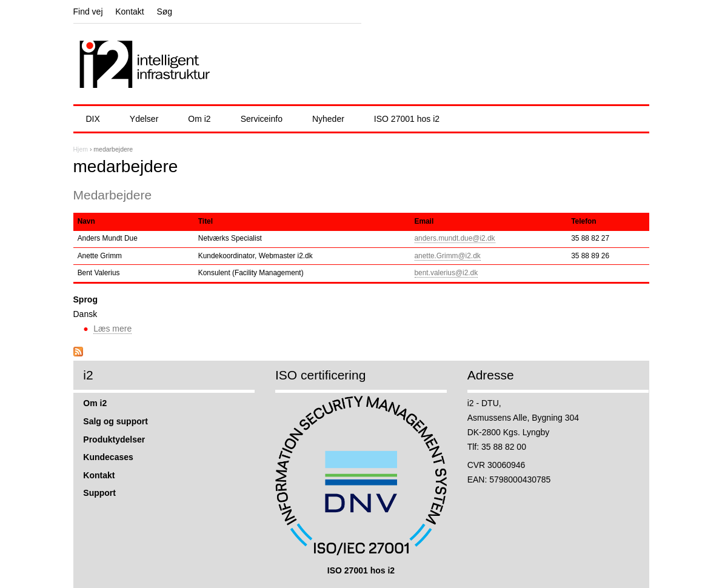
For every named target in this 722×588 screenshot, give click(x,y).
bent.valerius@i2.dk (446, 273)
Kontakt (129, 12)
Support (99, 493)
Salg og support (115, 421)
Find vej (88, 12)
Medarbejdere (113, 195)
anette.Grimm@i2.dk (448, 256)
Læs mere (112, 329)
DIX (93, 119)
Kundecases (108, 457)
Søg (164, 12)
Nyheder (328, 119)
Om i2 (199, 119)
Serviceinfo (262, 119)
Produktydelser (114, 439)
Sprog (85, 299)
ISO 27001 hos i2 (407, 119)
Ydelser (144, 119)
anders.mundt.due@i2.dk (455, 238)
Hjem (81, 149)
